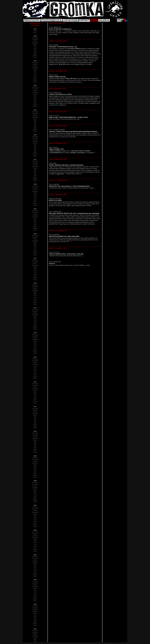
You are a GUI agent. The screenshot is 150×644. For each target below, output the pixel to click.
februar (35, 31)
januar (35, 32)
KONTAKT (84, 20)
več (60, 34)
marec (35, 54)
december (35, 38)
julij (35, 46)
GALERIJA (104, 20)
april (35, 52)
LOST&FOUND (70, 20)
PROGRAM (47, 20)
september (35, 43)
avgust (35, 45)
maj (35, 50)
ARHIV (94, 20)
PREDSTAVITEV (32, 20)
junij (35, 48)
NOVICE (57, 20)
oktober (35, 41)
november (35, 39)
